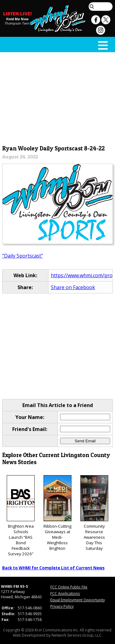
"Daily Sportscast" (23, 256)
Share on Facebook (73, 287)
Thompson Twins (17, 23)
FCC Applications (65, 594)
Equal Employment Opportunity (78, 600)
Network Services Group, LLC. (77, 635)
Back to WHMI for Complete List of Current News (53, 568)
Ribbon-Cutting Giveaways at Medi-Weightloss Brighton (57, 513)
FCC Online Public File (69, 587)
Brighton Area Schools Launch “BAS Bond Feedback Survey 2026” (21, 516)
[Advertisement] (58, 97)
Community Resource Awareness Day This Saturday (94, 513)
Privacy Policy (62, 606)
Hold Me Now (17, 19)
